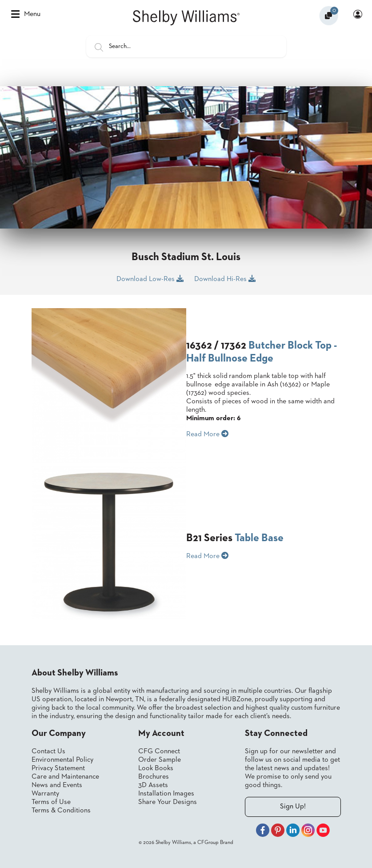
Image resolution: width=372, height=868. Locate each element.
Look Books (156, 768)
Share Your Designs (168, 802)
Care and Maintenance (65, 777)
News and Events (57, 785)
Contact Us (48, 751)
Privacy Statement (58, 768)
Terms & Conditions (61, 811)
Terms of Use (51, 802)
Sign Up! (293, 807)
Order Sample (160, 760)
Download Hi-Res (225, 279)
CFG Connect (159, 751)
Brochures (154, 777)
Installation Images (166, 794)
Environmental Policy (62, 760)
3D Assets (153, 785)
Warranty (45, 794)
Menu (26, 14)
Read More (207, 434)
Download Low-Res (150, 279)
